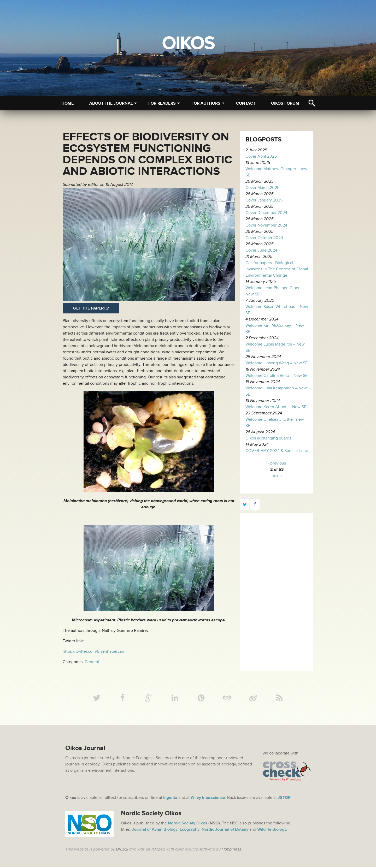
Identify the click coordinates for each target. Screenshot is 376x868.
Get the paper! (89, 308)
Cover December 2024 (266, 213)
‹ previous (277, 463)
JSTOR (284, 799)
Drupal (122, 850)
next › (277, 476)
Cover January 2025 (264, 200)
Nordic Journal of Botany (225, 830)
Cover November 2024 (266, 225)
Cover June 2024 (261, 250)
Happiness (231, 850)
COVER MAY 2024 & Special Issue (277, 451)
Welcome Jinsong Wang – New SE (277, 363)
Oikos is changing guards (268, 438)
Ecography (190, 830)
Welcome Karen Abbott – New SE (276, 407)
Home (67, 103)
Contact (246, 103)
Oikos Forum (285, 103)
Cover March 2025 (262, 188)
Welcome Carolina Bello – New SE (277, 376)
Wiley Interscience (208, 799)
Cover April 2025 (261, 156)
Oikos (188, 43)
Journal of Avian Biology (155, 830)
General (92, 662)
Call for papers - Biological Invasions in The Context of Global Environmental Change (277, 269)
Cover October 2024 (264, 238)
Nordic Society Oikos (188, 824)
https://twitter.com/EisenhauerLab (93, 651)
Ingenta (170, 799)
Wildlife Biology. (272, 830)
